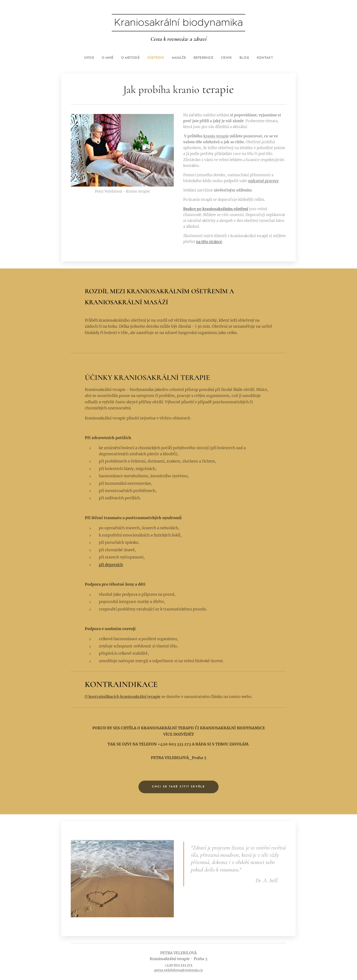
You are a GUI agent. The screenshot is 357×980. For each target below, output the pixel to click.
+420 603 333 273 (178, 965)
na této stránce (209, 242)
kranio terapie (216, 136)
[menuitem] (82, 58)
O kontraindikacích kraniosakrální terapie (123, 697)
